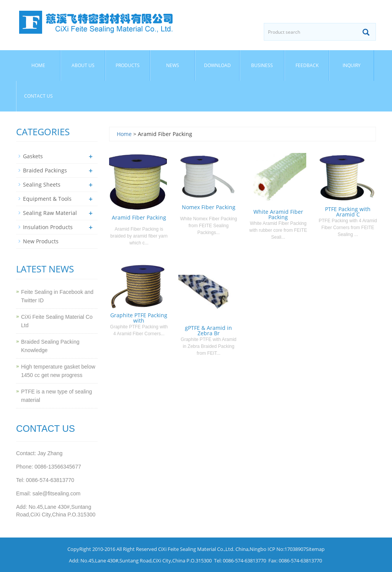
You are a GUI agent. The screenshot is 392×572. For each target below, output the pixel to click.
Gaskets (33, 156)
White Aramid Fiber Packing (278, 214)
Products (128, 65)
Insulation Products (48, 227)
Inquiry (352, 65)
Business (262, 65)
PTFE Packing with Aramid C (348, 212)
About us (83, 65)
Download (217, 65)
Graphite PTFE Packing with (139, 318)
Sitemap (315, 549)
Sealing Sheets (42, 184)
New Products (41, 241)
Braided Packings (45, 170)
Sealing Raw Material (50, 213)
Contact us (38, 96)
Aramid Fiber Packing (139, 217)
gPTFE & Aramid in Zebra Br (208, 330)
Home (38, 65)
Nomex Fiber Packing (209, 207)
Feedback (307, 65)
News (173, 65)
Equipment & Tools (47, 199)
